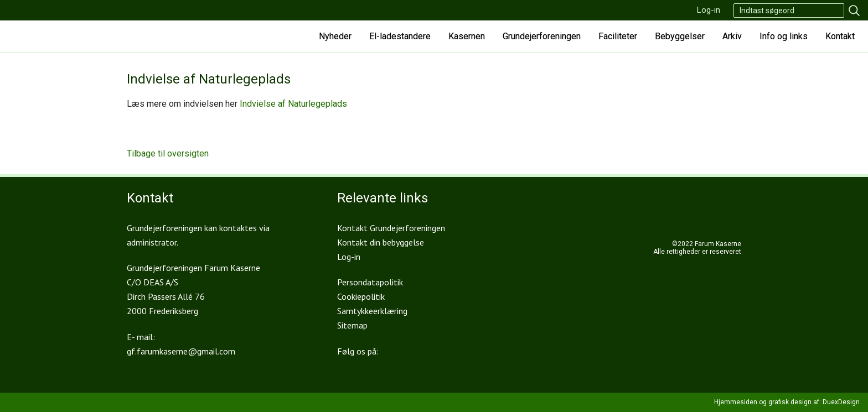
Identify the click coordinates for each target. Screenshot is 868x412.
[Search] (789, 11)
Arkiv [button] (732, 36)
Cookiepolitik (361, 296)
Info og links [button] (784, 36)
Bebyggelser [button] (680, 36)
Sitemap (352, 325)
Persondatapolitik (370, 282)
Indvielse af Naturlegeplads (293, 104)
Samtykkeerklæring (372, 311)
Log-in (709, 10)
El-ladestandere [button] (400, 36)
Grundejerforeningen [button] (542, 36)
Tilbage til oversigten (168, 153)
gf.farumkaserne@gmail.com (181, 351)
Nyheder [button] (335, 36)
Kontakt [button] (840, 36)
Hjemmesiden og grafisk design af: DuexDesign (787, 402)
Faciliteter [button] (618, 36)
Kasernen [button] (467, 36)
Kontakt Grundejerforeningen (391, 228)
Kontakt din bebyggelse (381, 242)
